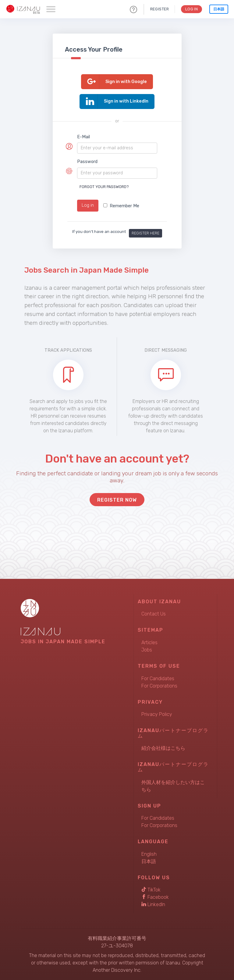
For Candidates (158, 679)
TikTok (151, 890)
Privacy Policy (157, 714)
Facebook (155, 897)
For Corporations (159, 686)
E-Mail (83, 137)
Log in (88, 205)
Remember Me (121, 206)
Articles (149, 642)
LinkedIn (153, 904)
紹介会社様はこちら (163, 748)
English (149, 854)
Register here (145, 233)
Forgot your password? (104, 187)
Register (159, 9)
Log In (191, 9)
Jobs (147, 650)
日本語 (219, 9)
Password (87, 162)
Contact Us (154, 614)
